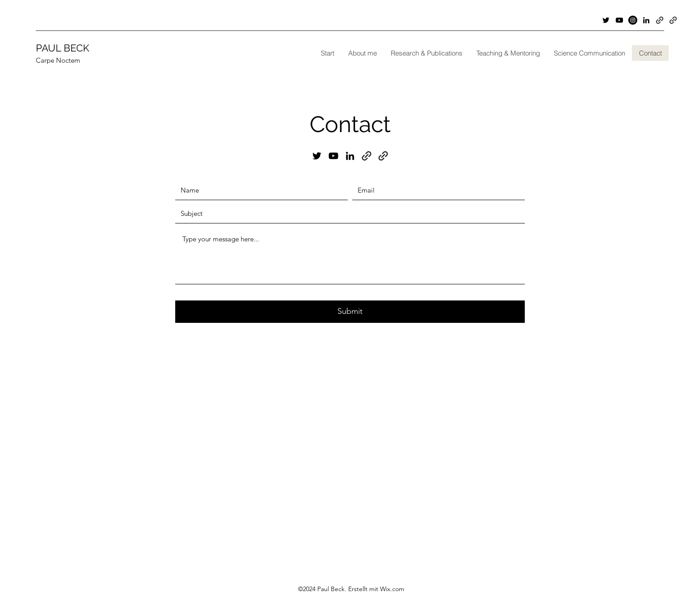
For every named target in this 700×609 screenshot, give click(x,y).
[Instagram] (633, 20)
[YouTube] (619, 20)
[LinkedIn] (646, 20)
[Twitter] (606, 20)
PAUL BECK (63, 48)
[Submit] (350, 312)
